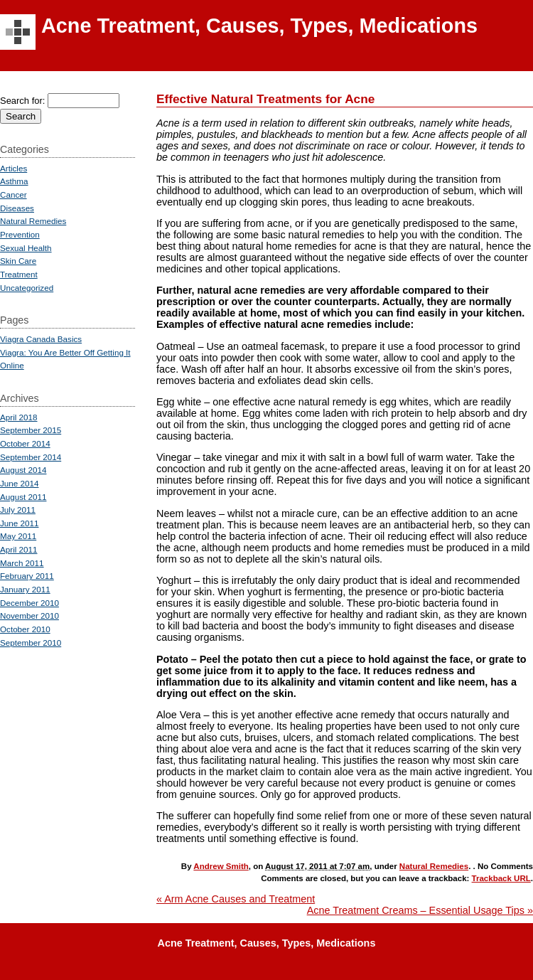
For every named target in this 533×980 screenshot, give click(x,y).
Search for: (22, 101)
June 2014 (19, 483)
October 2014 (25, 443)
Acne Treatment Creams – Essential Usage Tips (420, 910)
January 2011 (25, 589)
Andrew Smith (221, 866)
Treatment (19, 274)
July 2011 (18, 510)
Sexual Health (26, 248)
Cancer (14, 195)
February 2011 (27, 576)
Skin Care (18, 261)
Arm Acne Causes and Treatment (236, 899)
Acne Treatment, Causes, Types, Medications (259, 26)
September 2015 (31, 430)
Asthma (14, 181)
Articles (14, 168)
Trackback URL (501, 878)
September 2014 (31, 457)
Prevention (20, 234)
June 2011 (19, 523)
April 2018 (19, 417)
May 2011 (18, 536)
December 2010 (29, 603)
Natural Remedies (434, 866)
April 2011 (19, 549)
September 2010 (31, 643)
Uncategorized (27, 288)
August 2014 (23, 470)
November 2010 (29, 616)
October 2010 (25, 629)
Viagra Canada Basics (41, 339)
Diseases (17, 208)
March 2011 (22, 563)
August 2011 (23, 497)
